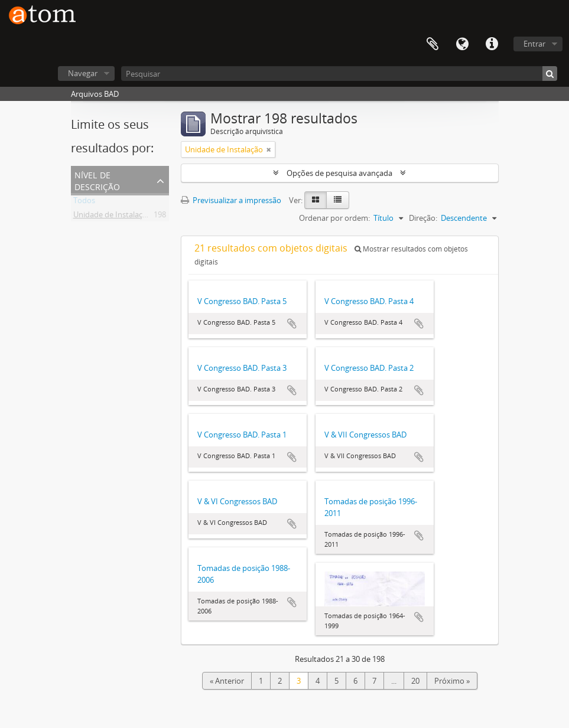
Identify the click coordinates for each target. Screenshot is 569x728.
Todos (84, 203)
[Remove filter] (269, 149)
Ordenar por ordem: (334, 218)
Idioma (462, 44)
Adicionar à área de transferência (292, 324)
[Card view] (316, 200)
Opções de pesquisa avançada (339, 173)
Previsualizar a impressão (231, 200)
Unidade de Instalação (112, 217)
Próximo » (452, 681)
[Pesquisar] (339, 74)
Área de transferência (433, 44)
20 (415, 681)
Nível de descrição (97, 180)
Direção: (423, 218)
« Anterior (227, 681)
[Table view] (338, 200)
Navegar (83, 73)
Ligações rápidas (492, 44)
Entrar (534, 44)
